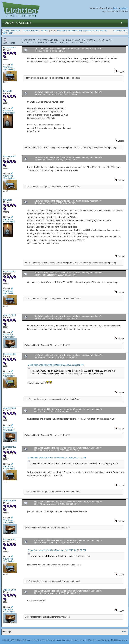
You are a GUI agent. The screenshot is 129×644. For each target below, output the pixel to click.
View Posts (8, 67)
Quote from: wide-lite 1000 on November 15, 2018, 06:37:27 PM (57, 458)
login (115, 8)
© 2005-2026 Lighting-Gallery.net (17, 640)
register (124, 8)
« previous (118, 31)
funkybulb (8, 91)
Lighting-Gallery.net (11, 31)
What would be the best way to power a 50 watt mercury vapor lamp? (66, 49)
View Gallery (9, 69)
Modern (45, 31)
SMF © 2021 (50, 640)
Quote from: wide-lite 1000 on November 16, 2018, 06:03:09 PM (57, 550)
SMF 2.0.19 (39, 640)
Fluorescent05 (10, 48)
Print (124, 632)
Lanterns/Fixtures (31, 31)
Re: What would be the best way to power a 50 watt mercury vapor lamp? (68, 92)
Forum (8, 23)
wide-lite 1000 (9, 315)
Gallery (24, 23)
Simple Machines (63, 640)
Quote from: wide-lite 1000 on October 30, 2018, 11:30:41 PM (56, 365)
